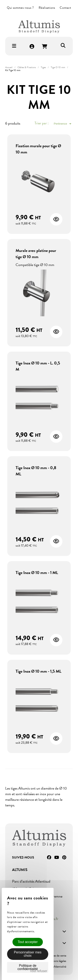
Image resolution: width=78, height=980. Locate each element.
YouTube (57, 857)
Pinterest (64, 857)
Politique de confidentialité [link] (28, 967)
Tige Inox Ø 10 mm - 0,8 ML (36, 471)
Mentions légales (57, 961)
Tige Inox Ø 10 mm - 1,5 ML (38, 671)
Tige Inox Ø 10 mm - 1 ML (37, 573)
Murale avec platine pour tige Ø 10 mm (36, 254)
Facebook (49, 857)
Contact (65, 8)
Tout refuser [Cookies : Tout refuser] (38, 971)
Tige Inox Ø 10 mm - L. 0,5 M (38, 366)
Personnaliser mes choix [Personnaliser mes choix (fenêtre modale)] (28, 954)
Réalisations (47, 8)
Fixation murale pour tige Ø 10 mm (38, 149)
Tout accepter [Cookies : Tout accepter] (28, 942)
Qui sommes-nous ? (20, 8)
